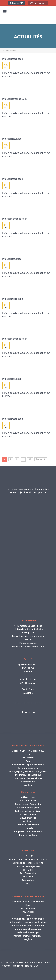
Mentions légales (22, 966)
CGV (36, 966)
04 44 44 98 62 (28, 699)
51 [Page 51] (30, 459)
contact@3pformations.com (28, 703)
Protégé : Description (13, 59)
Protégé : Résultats (11, 139)
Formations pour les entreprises (28, 746)
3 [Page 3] (17, 459)
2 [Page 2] (11, 459)
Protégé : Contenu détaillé (15, 99)
